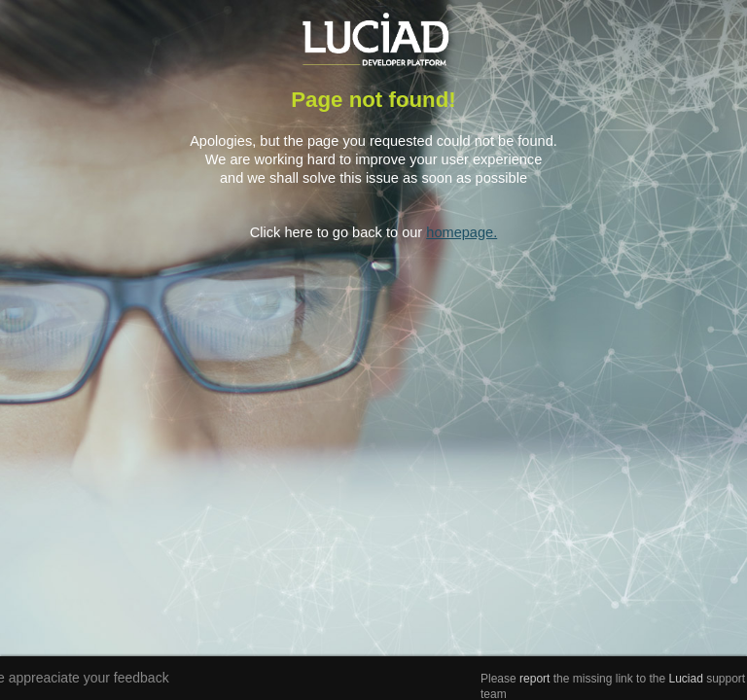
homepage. (462, 232)
